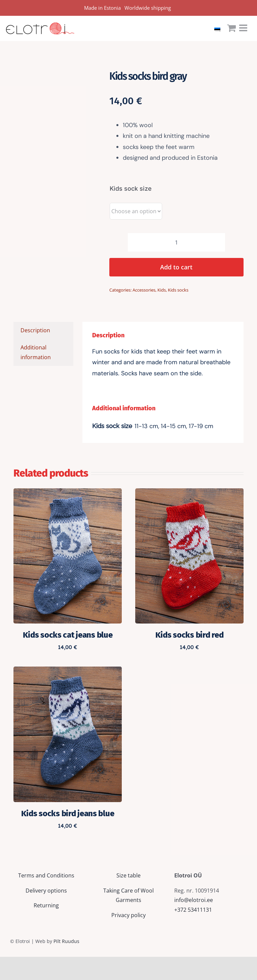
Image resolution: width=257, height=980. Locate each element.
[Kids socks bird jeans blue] (68, 671)
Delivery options (46, 891)
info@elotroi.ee (194, 900)
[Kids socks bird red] (189, 493)
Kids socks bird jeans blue (68, 814)
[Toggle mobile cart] (231, 28)
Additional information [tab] (36, 352)
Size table (128, 875)
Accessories (144, 290)
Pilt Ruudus (66, 941)
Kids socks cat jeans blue (68, 635)
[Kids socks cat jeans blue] (68, 493)
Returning (46, 905)
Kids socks (178, 290)
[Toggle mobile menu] (244, 28)
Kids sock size (131, 189)
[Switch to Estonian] (219, 28)
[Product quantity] (176, 242)
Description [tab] (35, 330)
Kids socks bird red (190, 635)
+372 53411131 (193, 910)
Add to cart (176, 267)
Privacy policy (128, 915)
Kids (162, 290)
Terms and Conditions (46, 875)
